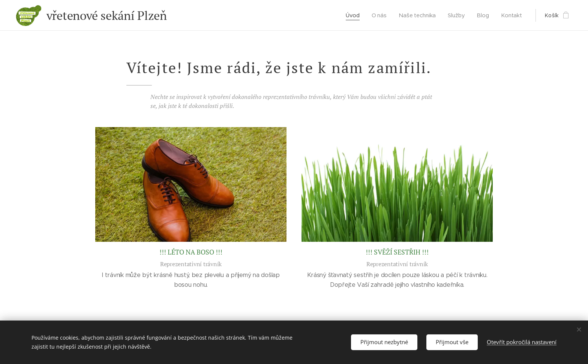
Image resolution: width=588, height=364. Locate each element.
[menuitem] (355, 15)
